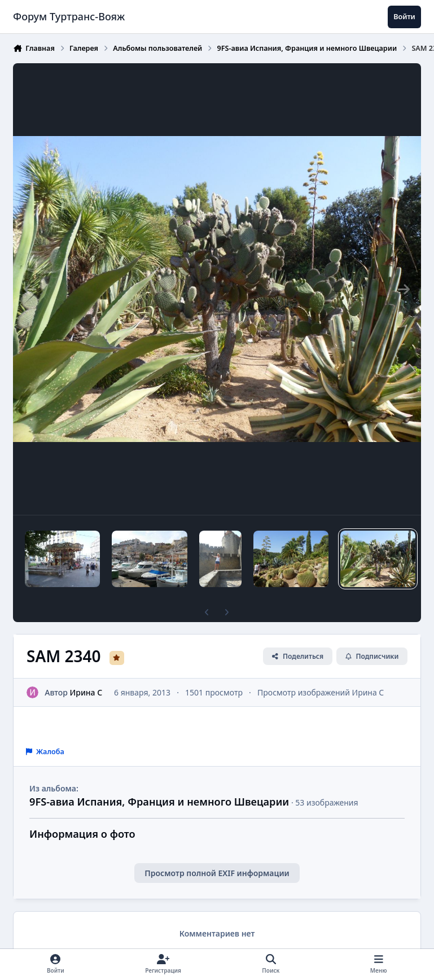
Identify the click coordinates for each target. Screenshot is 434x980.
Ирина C (86, 692)
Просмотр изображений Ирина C (321, 692)
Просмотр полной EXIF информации (217, 873)
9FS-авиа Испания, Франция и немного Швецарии (159, 802)
